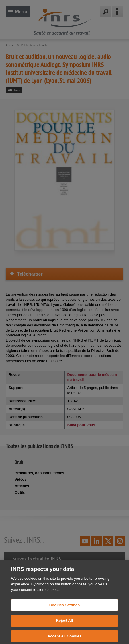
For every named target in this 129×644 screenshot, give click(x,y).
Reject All (64, 625)
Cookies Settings (65, 610)
